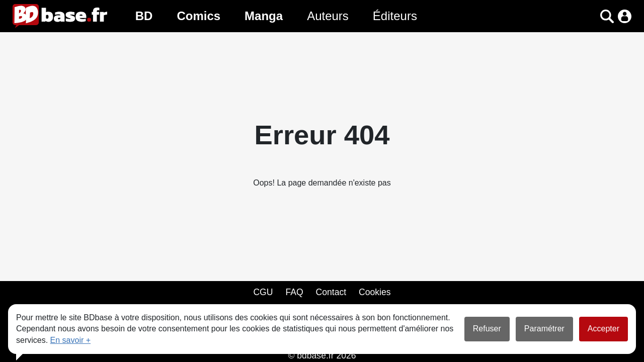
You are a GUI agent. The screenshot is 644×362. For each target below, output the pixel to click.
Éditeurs (395, 16)
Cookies (375, 292)
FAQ (294, 292)
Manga (264, 16)
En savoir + (70, 340)
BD (144, 16)
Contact (331, 292)
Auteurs (328, 16)
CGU (263, 292)
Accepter (603, 329)
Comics (198, 16)
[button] (607, 16)
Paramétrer (544, 329)
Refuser (487, 329)
